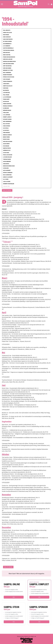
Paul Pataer (6, 95)
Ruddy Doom (6, 139)
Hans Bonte (6, 164)
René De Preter (7, 148)
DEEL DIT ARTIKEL (7, 190)
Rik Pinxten (6, 90)
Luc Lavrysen (7, 115)
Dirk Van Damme (7, 68)
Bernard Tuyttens (8, 70)
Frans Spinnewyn (8, 81)
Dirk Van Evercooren (8, 64)
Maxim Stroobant (8, 75)
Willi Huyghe (6, 124)
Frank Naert (6, 99)
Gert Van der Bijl (7, 66)
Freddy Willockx (7, 33)
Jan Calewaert (7, 170)
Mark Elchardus (7, 135)
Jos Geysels (6, 130)
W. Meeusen (6, 108)
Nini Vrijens (6, 35)
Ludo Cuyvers (7, 182)
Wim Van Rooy (7, 53)
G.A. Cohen (6, 179)
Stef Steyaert (7, 79)
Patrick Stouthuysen (9, 77)
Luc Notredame (7, 97)
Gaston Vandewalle (8, 48)
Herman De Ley (7, 150)
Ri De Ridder (6, 146)
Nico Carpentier (7, 175)
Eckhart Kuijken (7, 119)
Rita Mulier (6, 101)
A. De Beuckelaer (7, 157)
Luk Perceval (7, 93)
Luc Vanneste (7, 46)
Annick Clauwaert (8, 177)
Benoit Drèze (6, 137)
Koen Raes (6, 88)
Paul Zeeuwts (7, 30)
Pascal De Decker (8, 155)
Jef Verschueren (7, 41)
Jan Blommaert (7, 161)
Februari (7, 242)
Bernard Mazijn (7, 110)
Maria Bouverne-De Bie (9, 166)
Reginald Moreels (8, 106)
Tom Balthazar (7, 159)
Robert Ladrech (7, 117)
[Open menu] (2, 4)
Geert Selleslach (8, 86)
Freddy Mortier (7, 104)
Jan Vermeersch (7, 44)
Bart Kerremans (7, 121)
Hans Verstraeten (8, 39)
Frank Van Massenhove (9, 57)
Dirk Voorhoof (7, 37)
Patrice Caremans (8, 173)
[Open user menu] (52, 4)
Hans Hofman (7, 126)
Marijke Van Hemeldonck (9, 61)
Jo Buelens (6, 168)
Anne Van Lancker (8, 59)
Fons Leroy (6, 113)
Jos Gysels (6, 128)
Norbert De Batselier (9, 184)
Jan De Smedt (6, 144)
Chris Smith (6, 84)
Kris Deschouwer (8, 141)
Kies (14, 597)
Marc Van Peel (7, 55)
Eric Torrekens (7, 73)
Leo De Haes (6, 153)
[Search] (49, 4)
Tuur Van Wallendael (9, 50)
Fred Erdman (6, 133)
